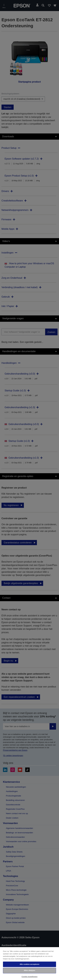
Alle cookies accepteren (29, 964)
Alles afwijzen (29, 970)
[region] (29, 963)
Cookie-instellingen (29, 977)
